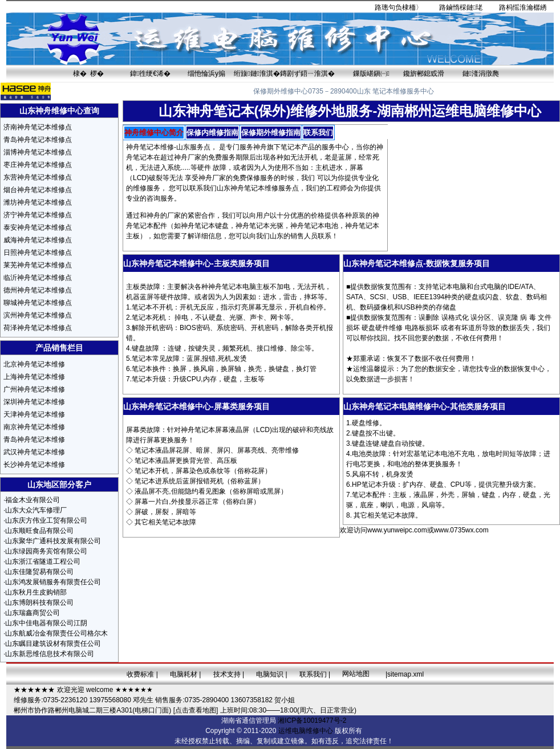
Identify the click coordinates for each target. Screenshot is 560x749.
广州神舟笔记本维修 (34, 389)
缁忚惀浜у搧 (206, 74)
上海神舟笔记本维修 (34, 377)
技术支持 (227, 674)
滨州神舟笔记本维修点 (38, 315)
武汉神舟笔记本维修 (34, 452)
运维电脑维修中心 (306, 731)
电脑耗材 (184, 674)
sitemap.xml (405, 674)
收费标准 (140, 674)
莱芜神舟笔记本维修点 (38, 265)
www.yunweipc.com (397, 530)
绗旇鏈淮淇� (257, 74)
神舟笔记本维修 (150, 147)
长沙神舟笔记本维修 (34, 465)
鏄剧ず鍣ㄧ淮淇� (307, 74)
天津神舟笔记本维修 (34, 414)
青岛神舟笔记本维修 (34, 439)
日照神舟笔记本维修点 (38, 253)
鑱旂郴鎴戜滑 (424, 74)
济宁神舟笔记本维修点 (38, 215)
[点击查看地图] (196, 710)
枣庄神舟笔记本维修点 (38, 165)
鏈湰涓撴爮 (481, 74)
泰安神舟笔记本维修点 (38, 227)
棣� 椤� (89, 74)
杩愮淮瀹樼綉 (526, 7)
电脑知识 (270, 674)
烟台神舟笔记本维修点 (38, 190)
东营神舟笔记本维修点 (38, 177)
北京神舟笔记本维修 (34, 364)
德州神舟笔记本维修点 (38, 290)
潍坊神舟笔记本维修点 (38, 202)
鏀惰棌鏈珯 (464, 7)
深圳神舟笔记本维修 (34, 402)
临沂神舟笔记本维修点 (38, 278)
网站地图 (356, 674)
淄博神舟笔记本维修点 (38, 152)
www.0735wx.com (461, 530)
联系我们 (313, 674)
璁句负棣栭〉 (402, 7)
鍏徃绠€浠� (150, 74)
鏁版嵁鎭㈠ (371, 74)
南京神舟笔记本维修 (34, 427)
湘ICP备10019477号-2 (312, 720)
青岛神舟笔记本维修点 (38, 140)
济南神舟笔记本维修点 (38, 127)
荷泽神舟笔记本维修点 (38, 328)
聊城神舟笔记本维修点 (38, 303)
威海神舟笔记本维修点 (38, 240)
